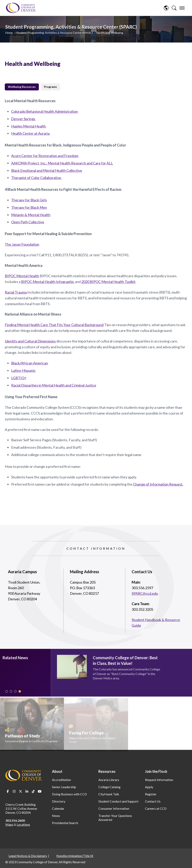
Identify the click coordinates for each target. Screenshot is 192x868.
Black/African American (30, 363)
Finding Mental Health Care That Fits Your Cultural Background (54, 325)
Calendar (58, 808)
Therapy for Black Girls (29, 200)
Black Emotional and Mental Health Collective (47, 170)
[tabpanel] (96, 293)
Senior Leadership (64, 787)
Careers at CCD (156, 808)
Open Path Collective (28, 222)
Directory (59, 801)
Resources (107, 771)
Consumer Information (114, 808)
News (56, 816)
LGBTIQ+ (19, 378)
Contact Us (153, 801)
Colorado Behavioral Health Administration (45, 111)
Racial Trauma (16, 292)
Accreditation (61, 780)
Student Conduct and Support (118, 801)
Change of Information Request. (158, 484)
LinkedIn (27, 791)
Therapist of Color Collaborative (36, 178)
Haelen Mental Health (29, 126)
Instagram (14, 791)
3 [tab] (15, 691)
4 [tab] (20, 691)
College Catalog (109, 787)
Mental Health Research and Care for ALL (80, 163)
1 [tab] (7, 691)
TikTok (33, 791)
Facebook (8, 791)
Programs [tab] (50, 87)
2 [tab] (11, 691)
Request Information (159, 780)
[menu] (182, 8)
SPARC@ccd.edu (145, 593)
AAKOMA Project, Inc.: (29, 163)
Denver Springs (24, 119)
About (57, 771)
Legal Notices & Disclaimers (28, 856)
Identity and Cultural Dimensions (30, 341)
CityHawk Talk (109, 794)
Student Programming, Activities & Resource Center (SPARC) (55, 33)
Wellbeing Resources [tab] (22, 87)
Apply (149, 787)
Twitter (21, 791)
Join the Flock (156, 771)
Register (151, 794)
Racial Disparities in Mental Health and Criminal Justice (54, 385)
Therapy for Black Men (29, 207)
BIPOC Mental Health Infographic (48, 282)
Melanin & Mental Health (31, 215)
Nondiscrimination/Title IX (75, 856)
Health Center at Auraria (31, 133)
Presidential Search (65, 823)
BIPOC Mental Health (22, 276)
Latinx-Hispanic (23, 370)
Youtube (40, 791)
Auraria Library (109, 780)
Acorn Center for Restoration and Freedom (45, 156)
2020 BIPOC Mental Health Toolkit (108, 282)
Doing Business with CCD (69, 794)
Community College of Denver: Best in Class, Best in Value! (125, 660)
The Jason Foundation (22, 244)
